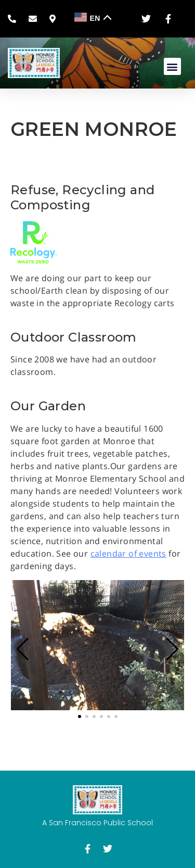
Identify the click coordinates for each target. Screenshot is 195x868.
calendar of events (128, 553)
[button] (172, 66)
